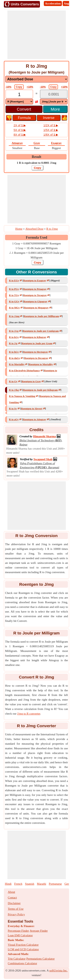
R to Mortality (17, 364)
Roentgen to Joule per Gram (37, 343)
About (11, 892)
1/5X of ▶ (51, 130)
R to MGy (14, 308)
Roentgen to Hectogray (35, 352)
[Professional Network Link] (44, 436)
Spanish (30, 884)
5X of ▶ (20, 130)
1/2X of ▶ (51, 125)
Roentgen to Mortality (41, 364)
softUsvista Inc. (58, 970)
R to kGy (14, 337)
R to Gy (13, 381)
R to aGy (14, 419)
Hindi (8, 884)
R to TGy (14, 295)
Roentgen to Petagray (35, 289)
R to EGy (14, 280)
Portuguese (55, 884)
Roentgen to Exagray (35, 280)
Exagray (56, 143)
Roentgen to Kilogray (35, 337)
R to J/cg (14, 331)
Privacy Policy (16, 914)
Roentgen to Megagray (36, 308)
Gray (37, 143)
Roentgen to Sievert (32, 409)
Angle (68, 3)
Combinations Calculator (22, 963)
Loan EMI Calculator (20, 935)
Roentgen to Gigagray (35, 301)
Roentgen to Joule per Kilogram (40, 390)
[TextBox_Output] (54, 94)
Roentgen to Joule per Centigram (41, 331)
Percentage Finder (18, 931)
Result (36, 157)
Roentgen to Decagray (36, 358)
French (18, 884)
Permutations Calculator (40, 959)
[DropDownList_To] (54, 102)
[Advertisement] (37, 35)
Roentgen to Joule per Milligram (41, 316)
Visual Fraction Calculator (23, 945)
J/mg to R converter (29, 714)
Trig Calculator (17, 959)
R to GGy (14, 301)
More (55, 109)
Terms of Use (16, 909)
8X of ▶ (20, 135)
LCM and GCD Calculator (23, 949)
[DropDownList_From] (19, 102)
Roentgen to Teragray (35, 295)
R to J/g (13, 343)
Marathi (42, 884)
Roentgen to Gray (31, 381)
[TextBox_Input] (19, 94)
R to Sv (13, 409)
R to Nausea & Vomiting (22, 396)
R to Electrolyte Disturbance (24, 370)
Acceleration (53, 3)
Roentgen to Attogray (35, 419)
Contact (12, 898)
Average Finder (39, 931)
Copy (19, 87)
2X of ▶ (20, 125)
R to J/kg (14, 390)
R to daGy (15, 358)
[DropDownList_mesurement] (36, 79)
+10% (30, 87)
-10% (8, 87)
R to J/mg (14, 316)
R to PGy (14, 289)
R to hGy (14, 352)
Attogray (17, 143)
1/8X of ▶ (51, 135)
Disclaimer (14, 903)
